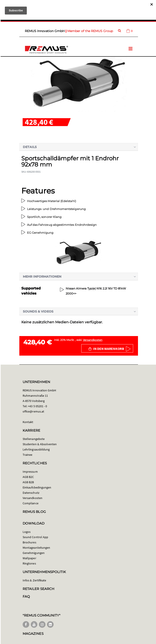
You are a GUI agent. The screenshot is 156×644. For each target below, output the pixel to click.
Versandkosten (93, 340)
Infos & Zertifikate (34, 580)
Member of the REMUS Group (90, 31)
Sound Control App (35, 537)
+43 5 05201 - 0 (37, 406)
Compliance (31, 503)
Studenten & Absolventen (40, 444)
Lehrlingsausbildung (36, 449)
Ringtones (29, 563)
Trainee (27, 455)
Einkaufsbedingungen (37, 487)
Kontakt (28, 422)
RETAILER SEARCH (38, 589)
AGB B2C (28, 477)
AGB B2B (28, 482)
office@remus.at (33, 411)
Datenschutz (31, 493)
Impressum (30, 472)
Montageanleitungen (36, 548)
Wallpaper (29, 558)
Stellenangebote (34, 439)
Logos (27, 532)
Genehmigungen (34, 553)
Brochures (29, 542)
